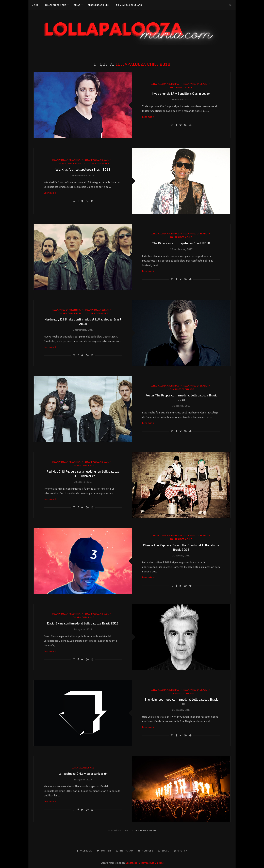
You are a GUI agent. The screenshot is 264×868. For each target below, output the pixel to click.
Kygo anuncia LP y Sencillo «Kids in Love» (181, 94)
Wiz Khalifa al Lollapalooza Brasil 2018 (83, 170)
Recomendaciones (98, 5)
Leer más (148, 117)
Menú (35, 5)
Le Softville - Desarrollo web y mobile (145, 863)
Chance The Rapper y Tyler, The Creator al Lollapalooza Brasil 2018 (181, 548)
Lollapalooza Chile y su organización (83, 774)
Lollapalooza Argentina (165, 84)
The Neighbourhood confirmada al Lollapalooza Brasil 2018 (181, 702)
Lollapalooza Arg (56, 5)
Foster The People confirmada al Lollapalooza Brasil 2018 (181, 398)
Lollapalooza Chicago (70, 164)
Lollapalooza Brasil (195, 84)
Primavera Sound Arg (129, 5)
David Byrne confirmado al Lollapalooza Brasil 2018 (83, 623)
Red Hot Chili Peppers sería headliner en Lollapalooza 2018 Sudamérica (83, 474)
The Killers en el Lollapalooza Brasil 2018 (181, 243)
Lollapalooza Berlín (97, 310)
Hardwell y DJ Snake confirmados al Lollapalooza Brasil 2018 (83, 322)
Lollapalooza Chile (181, 88)
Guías (77, 5)
